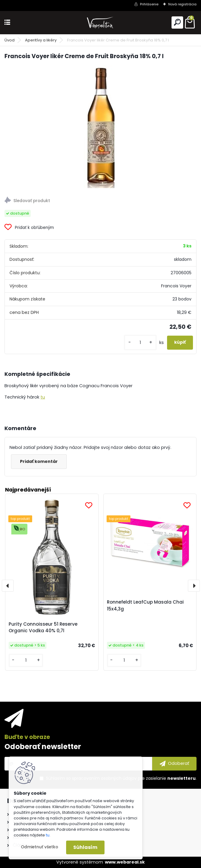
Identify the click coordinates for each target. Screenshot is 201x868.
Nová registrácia (182, 4)
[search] (177, 22)
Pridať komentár (39, 461)
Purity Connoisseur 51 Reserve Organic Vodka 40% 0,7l (43, 627)
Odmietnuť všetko (39, 847)
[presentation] (8, 586)
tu (43, 397)
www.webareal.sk (125, 862)
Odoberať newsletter (43, 747)
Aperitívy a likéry (41, 40)
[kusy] (140, 343)
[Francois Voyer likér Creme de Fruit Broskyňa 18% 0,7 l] (100, 127)
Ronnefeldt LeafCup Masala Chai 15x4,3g (145, 605)
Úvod (10, 40)
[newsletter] (174, 764)
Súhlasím (85, 847)
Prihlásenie (149, 4)
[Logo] (101, 23)
